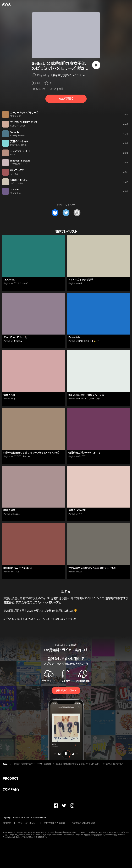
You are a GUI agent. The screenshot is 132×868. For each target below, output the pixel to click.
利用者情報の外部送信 (54, 823)
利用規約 (7, 823)
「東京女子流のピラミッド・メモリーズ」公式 (76, 75)
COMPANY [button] (11, 789)
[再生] (96, 65)
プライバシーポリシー (28, 823)
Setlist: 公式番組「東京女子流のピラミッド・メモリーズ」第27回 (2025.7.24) (90, 764)
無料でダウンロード (66, 691)
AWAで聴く (66, 99)
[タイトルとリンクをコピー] (77, 213)
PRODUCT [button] (11, 778)
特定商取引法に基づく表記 (84, 823)
